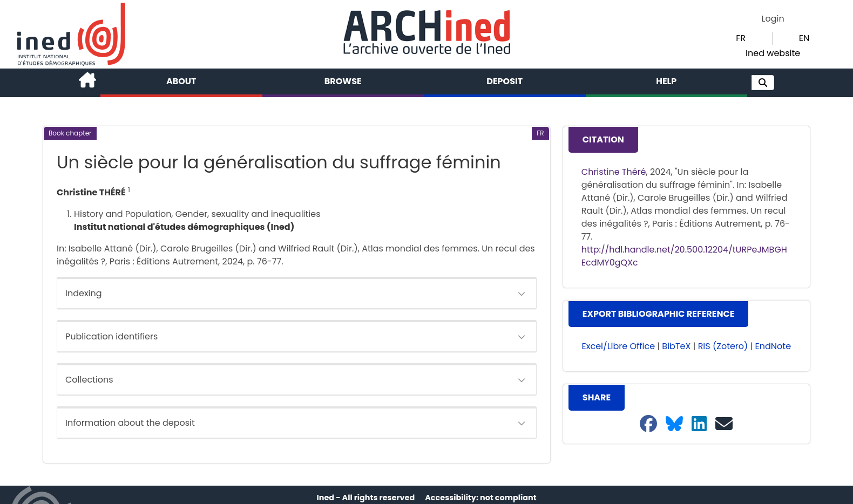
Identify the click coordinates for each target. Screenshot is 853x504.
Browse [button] (343, 81)
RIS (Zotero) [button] (723, 346)
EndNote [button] (773, 346)
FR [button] (741, 38)
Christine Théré (614, 172)
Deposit (505, 81)
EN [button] (804, 38)
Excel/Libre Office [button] (619, 346)
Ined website (773, 53)
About (181, 81)
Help (666, 81)
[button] (763, 83)
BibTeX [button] (676, 346)
